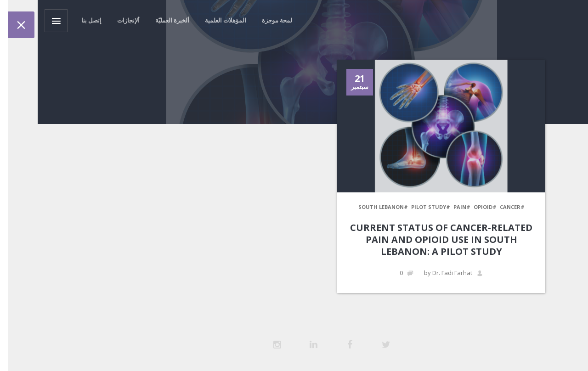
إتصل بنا (54, 20)
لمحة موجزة (239, 20)
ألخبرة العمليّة (135, 20)
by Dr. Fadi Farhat (416, 273)
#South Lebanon (345, 207)
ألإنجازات (91, 20)
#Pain (424, 207)
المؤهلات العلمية (188, 20)
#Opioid (447, 207)
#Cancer (475, 207)
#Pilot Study (393, 207)
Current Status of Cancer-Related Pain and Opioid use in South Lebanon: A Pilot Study (404, 239)
